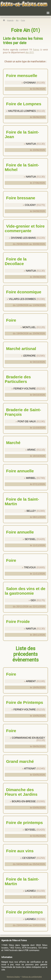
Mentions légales (13, 977)
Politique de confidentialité (32, 977)
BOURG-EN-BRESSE (24, 801)
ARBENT (31, 681)
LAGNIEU (30, 891)
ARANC (31, 450)
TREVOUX (30, 567)
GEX (33, 600)
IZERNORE (29, 356)
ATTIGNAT (30, 769)
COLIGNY (30, 205)
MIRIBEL (31, 478)
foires (36, 50)
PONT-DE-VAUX (27, 421)
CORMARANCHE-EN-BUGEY (28, 738)
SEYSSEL (30, 539)
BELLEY (31, 511)
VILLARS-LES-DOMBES (22, 299)
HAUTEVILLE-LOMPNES (22, 111)
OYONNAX (30, 83)
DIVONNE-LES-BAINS (23, 238)
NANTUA (31, 144)
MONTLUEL (29, 327)
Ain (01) (30, 52)
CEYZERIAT (29, 858)
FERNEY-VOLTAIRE (25, 389)
